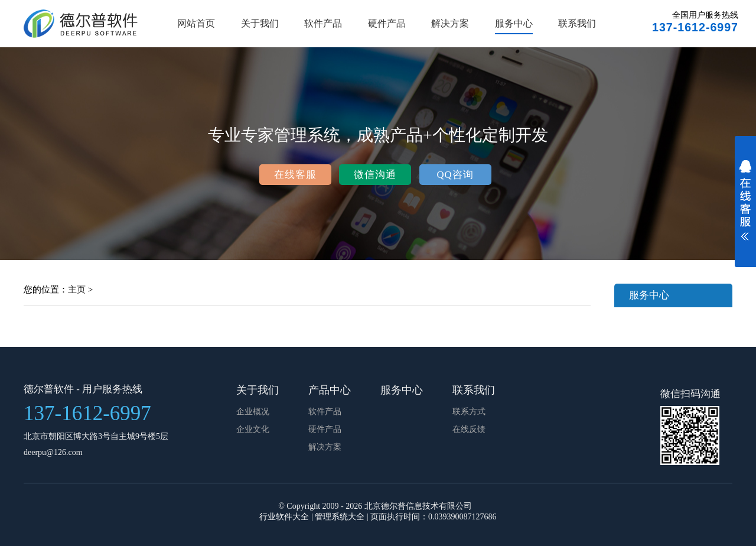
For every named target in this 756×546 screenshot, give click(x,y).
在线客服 (295, 175)
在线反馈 (469, 429)
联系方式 (469, 412)
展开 (745, 208)
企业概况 (253, 412)
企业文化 (253, 429)
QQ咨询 (455, 175)
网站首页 (196, 23)
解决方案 (450, 23)
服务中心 (514, 23)
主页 (77, 289)
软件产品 (323, 23)
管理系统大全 (340, 517)
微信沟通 (375, 175)
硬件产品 (387, 23)
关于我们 (260, 23)
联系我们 (577, 23)
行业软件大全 (284, 517)
